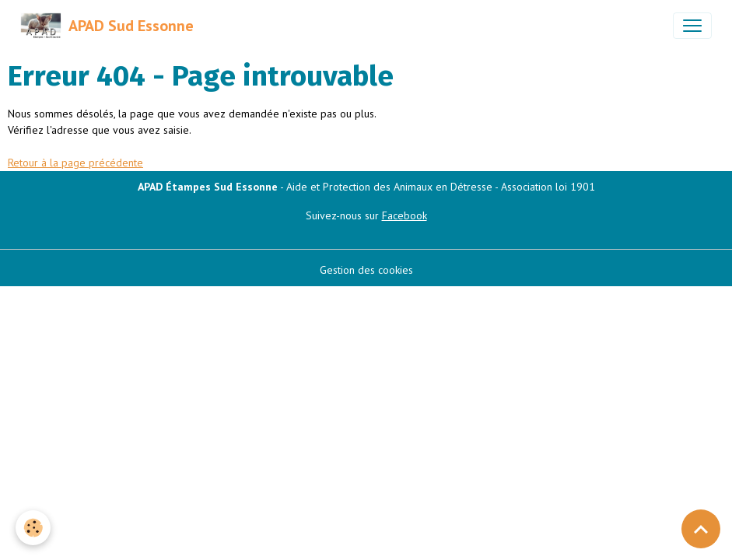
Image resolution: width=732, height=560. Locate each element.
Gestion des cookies (366, 270)
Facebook (405, 215)
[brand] (107, 26)
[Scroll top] (701, 529)
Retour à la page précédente (75, 163)
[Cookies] (33, 528)
